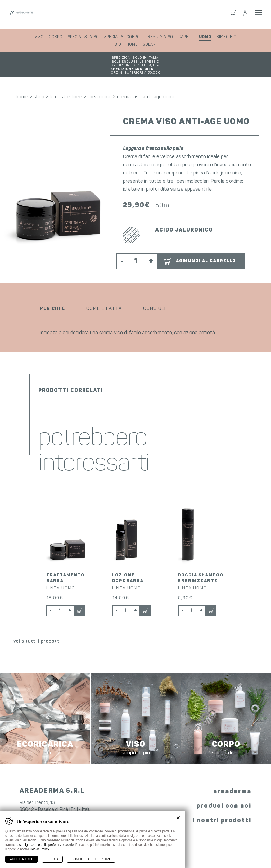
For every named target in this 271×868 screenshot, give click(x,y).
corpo (56, 37)
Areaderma (43, 14)
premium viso (159, 37)
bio (118, 45)
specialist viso (83, 37)
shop (39, 85)
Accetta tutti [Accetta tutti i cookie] (22, 859)
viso (39, 37)
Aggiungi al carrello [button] (206, 249)
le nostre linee (66, 85)
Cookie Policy (39, 849)
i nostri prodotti (222, 802)
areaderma (232, 773)
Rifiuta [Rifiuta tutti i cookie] (53, 859)
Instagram (132, 804)
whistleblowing (213, 854)
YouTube (152, 804)
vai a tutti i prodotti (37, 623)
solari (150, 45)
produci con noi (224, 788)
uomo (205, 37)
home (132, 45)
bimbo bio (227, 37)
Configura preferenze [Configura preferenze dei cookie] (91, 859)
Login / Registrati (245, 15)
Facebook (115, 803)
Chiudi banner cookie (178, 818)
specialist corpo (122, 37)
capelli (186, 37)
